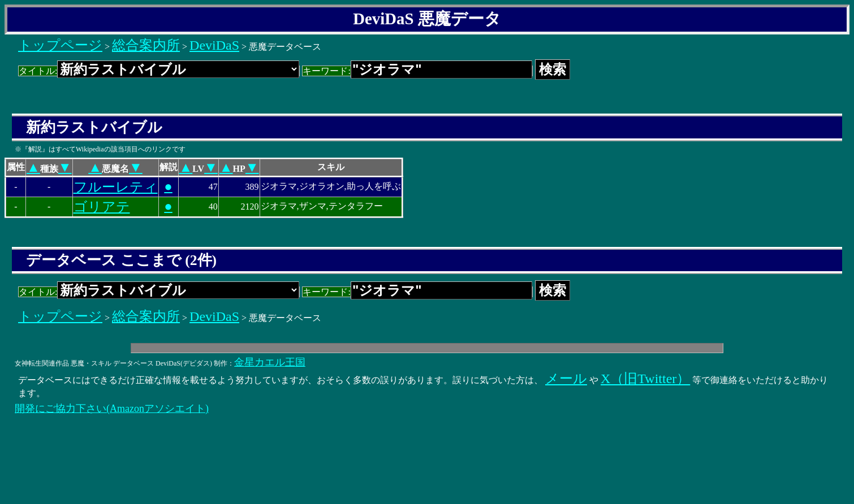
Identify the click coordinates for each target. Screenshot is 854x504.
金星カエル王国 (270, 362)
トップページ (60, 45)
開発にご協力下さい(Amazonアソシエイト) (112, 409)
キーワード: (417, 71)
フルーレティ (116, 187)
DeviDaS (214, 45)
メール (566, 379)
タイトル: (159, 71)
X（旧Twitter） (645, 379)
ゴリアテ (102, 207)
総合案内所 (146, 45)
